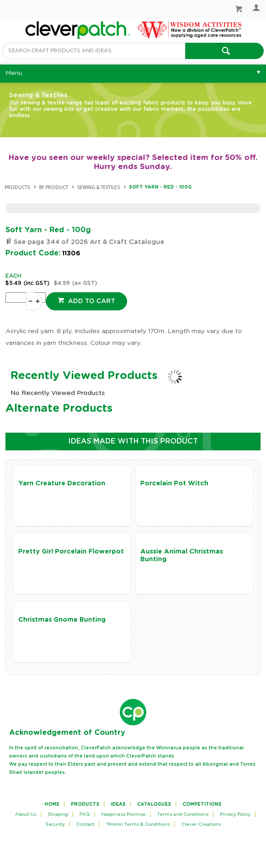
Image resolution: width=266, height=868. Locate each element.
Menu (14, 73)
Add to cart (91, 301)
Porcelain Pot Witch (174, 484)
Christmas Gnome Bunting (62, 620)
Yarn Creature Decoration (62, 484)
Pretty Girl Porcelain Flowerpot (71, 552)
